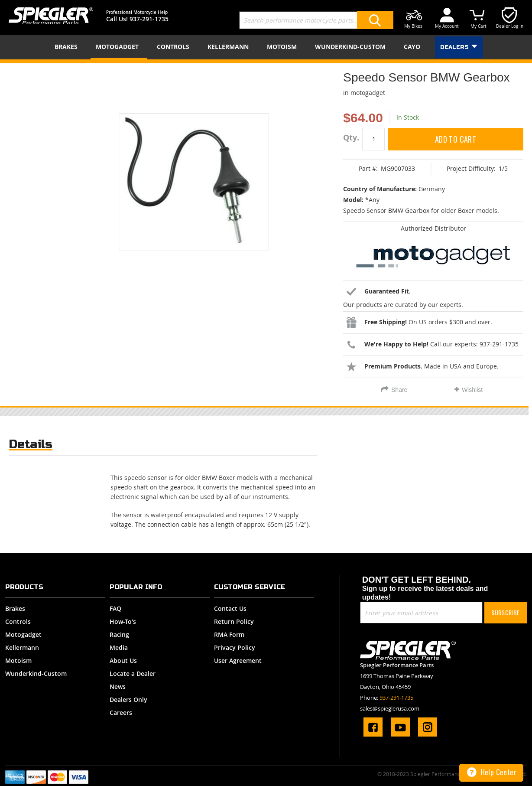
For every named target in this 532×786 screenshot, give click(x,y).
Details (31, 444)
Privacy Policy (235, 647)
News (118, 687)
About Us (123, 660)
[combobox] (316, 20)
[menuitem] (68, 47)
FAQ (115, 608)
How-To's (123, 621)
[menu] (266, 47)
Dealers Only (128, 700)
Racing (119, 634)
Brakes (15, 608)
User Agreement (238, 660)
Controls (18, 621)
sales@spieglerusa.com (390, 708)
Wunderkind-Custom (36, 673)
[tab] (31, 446)
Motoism (18, 660)
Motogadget (23, 634)
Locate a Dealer (133, 673)
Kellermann (22, 647)
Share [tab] (399, 390)
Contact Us (230, 608)
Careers (121, 713)
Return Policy (234, 621)
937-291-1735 (149, 19)
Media (119, 647)
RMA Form (229, 634)
